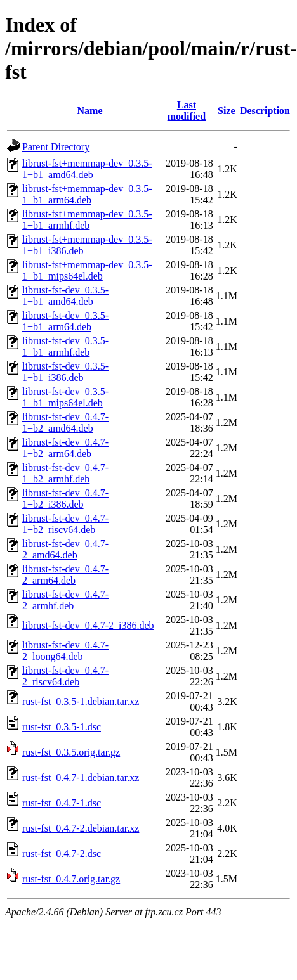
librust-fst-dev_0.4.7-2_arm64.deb (65, 575)
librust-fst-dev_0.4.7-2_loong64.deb (65, 651)
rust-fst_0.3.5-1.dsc (62, 727)
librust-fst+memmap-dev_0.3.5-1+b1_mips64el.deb (87, 270)
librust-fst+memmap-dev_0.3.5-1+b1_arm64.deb (87, 194)
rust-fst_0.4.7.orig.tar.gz (71, 879)
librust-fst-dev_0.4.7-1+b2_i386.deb (65, 499)
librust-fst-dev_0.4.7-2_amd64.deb (65, 549)
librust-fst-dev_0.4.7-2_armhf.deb (65, 600)
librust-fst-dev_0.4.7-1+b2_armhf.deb (65, 473)
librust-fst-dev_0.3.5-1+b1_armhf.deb (65, 346)
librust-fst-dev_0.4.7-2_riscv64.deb (65, 676)
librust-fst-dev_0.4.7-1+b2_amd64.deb (65, 422)
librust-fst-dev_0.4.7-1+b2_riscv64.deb (65, 524)
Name (90, 111)
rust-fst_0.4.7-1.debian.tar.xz (81, 777)
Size (227, 111)
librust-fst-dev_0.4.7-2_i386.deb (88, 625)
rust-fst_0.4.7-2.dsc (62, 854)
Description (265, 111)
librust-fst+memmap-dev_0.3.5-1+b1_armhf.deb (87, 220)
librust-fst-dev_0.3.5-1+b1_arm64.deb (65, 321)
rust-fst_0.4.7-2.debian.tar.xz (81, 828)
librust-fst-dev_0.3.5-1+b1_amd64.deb (65, 296)
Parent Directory (56, 147)
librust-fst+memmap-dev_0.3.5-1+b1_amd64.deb (87, 169)
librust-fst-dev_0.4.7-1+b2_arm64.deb (65, 448)
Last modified (187, 111)
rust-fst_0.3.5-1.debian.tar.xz (81, 701)
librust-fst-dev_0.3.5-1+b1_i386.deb (65, 372)
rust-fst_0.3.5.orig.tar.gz (71, 752)
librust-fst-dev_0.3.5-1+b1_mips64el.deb (65, 397)
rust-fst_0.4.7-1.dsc (62, 803)
